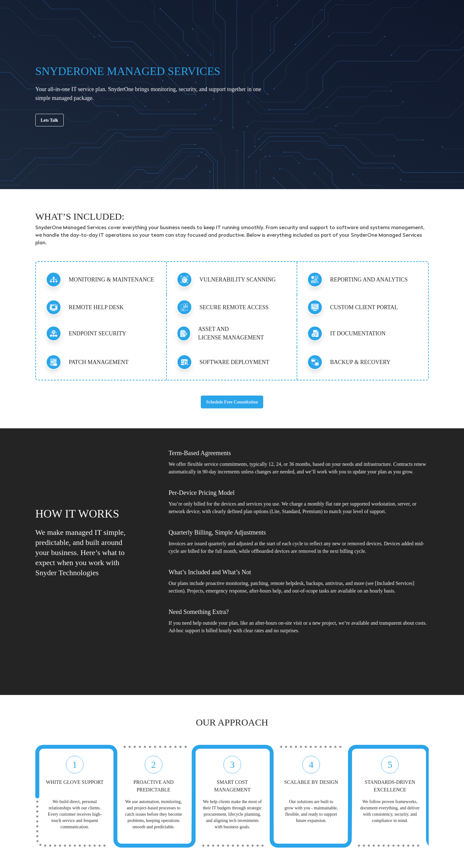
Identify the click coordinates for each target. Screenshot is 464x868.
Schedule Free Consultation (232, 402)
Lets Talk (49, 120)
